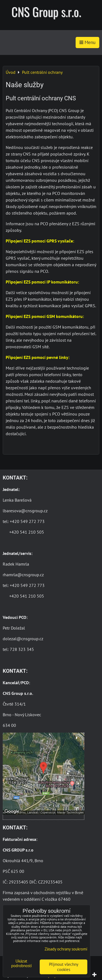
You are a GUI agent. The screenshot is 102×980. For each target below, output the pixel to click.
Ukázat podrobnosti (21, 963)
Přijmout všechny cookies (64, 967)
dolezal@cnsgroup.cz (23, 639)
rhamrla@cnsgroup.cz (23, 575)
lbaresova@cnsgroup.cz (25, 511)
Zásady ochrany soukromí (66, 949)
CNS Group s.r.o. (46, 12)
